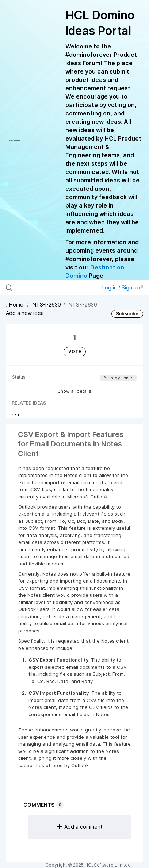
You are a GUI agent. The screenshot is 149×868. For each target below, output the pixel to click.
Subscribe (127, 314)
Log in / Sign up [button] (123, 287)
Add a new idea (25, 313)
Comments (43, 805)
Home (15, 305)
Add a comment (80, 827)
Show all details (74, 391)
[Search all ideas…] (46, 288)
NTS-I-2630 (47, 305)
